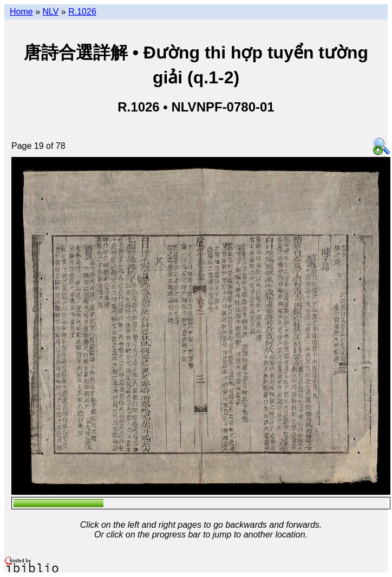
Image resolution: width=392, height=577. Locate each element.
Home (21, 12)
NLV (50, 12)
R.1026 (82, 12)
